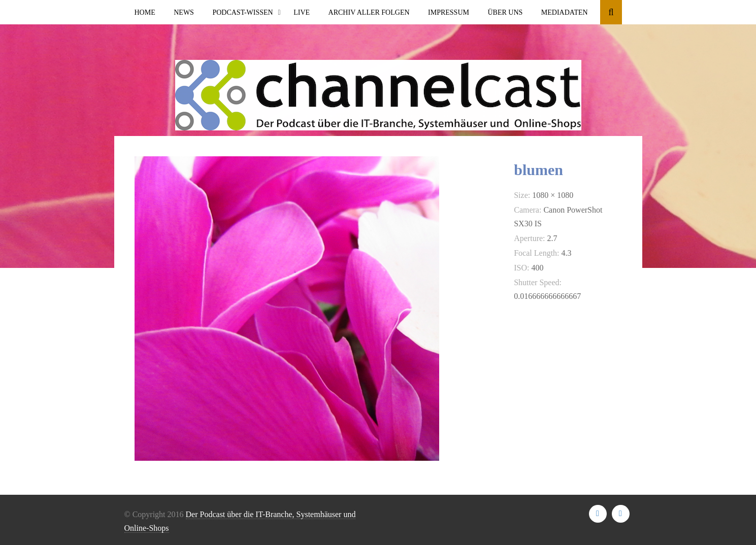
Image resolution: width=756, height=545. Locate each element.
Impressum (449, 12)
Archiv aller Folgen (369, 12)
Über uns (505, 12)
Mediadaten (565, 12)
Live (302, 12)
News (184, 12)
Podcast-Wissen (242, 12)
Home (145, 12)
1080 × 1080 (553, 195)
